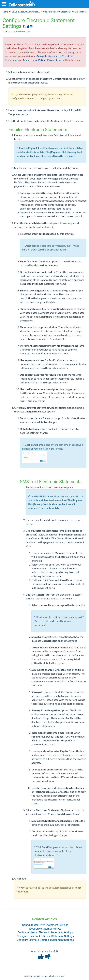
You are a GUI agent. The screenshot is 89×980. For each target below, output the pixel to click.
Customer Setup (50, 12)
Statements (66, 12)
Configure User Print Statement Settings (45, 925)
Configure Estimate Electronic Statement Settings (45, 940)
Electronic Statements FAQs (45, 929)
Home (5, 12)
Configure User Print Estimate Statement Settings (45, 936)
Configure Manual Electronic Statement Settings (45, 932)
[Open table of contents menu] (5, 4)
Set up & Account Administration (26, 12)
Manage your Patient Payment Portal (44, 60)
